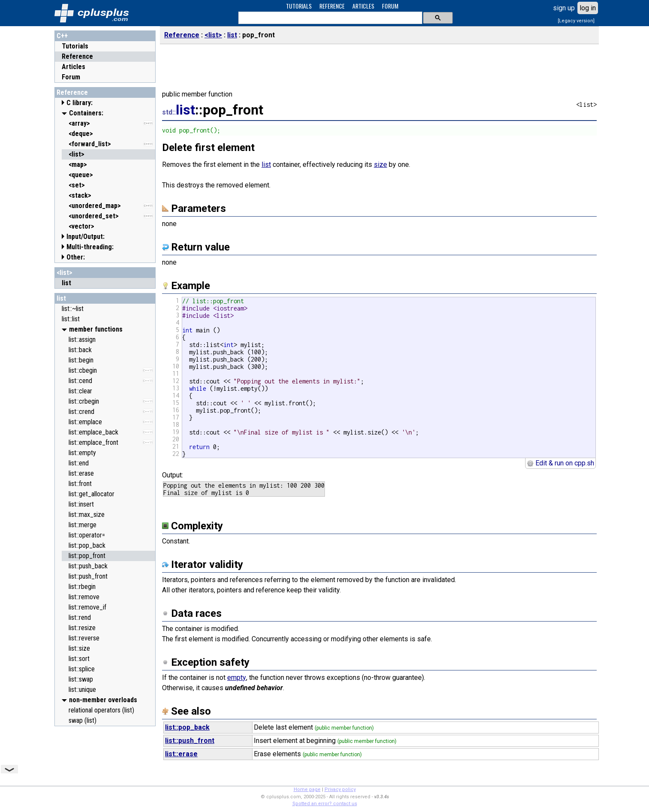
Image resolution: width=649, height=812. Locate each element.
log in (588, 8)
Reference (77, 56)
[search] (329, 18)
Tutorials (75, 46)
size (380, 165)
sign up (564, 8)
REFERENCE (332, 6)
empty (237, 678)
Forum (71, 77)
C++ (62, 36)
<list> (65, 273)
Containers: (86, 113)
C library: (80, 103)
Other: (76, 257)
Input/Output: (86, 237)
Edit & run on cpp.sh (560, 463)
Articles (74, 67)
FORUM (390, 6)
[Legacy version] (576, 21)
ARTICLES (363, 6)
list (61, 298)
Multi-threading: (90, 247)
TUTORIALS (299, 6)
